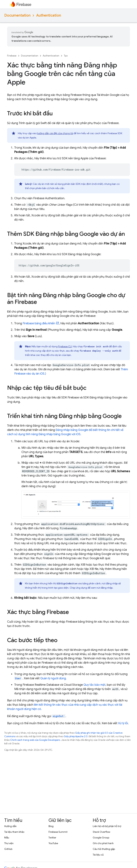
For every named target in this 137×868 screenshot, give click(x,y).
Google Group (101, 838)
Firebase (12, 56)
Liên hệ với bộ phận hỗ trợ (107, 826)
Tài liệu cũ (98, 855)
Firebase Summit (58, 832)
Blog (51, 826)
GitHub (8, 849)
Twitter (52, 838)
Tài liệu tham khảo (14, 832)
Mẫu (7, 838)
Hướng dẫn (10, 826)
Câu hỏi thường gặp (104, 849)
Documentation (17, 15)
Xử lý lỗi (123, 723)
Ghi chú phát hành (103, 843)
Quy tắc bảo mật (94, 685)
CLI (65, 346)
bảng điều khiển (39, 323)
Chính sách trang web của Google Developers (35, 740)
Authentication (49, 15)
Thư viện (9, 843)
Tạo (66, 56)
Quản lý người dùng (53, 678)
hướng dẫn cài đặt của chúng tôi (55, 133)
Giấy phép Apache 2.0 (76, 736)
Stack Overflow (102, 832)
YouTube (53, 843)
